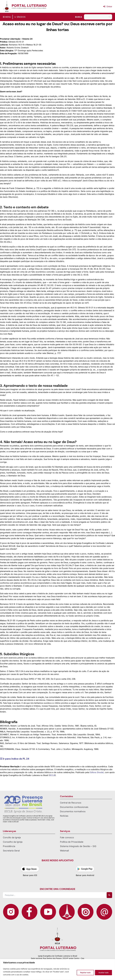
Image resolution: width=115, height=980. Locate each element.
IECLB (52, 775)
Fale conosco (67, 837)
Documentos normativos (73, 811)
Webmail (64, 851)
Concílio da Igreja (12, 837)
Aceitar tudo (103, 973)
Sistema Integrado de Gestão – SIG (78, 846)
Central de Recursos (71, 803)
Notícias (64, 816)
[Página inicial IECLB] (7, 6)
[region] (57, 969)
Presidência (9, 846)
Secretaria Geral (11, 851)
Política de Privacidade (72, 842)
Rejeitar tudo (85, 973)
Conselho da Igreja (13, 842)
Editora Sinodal (97, 772)
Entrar (108, 6)
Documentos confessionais (74, 807)
